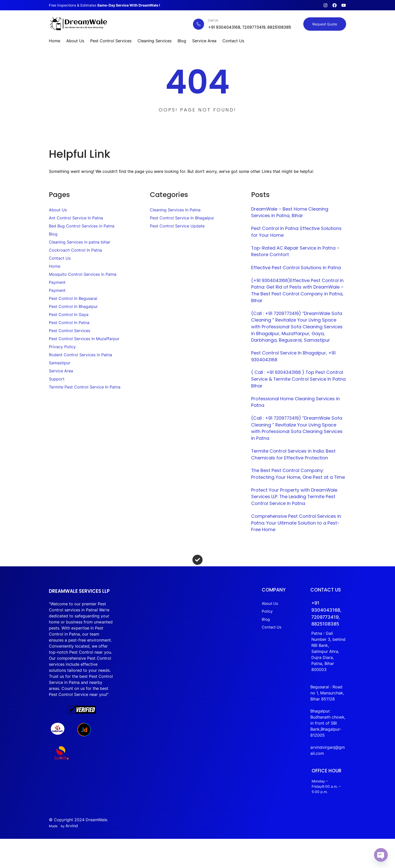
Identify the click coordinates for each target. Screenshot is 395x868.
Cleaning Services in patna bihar (80, 242)
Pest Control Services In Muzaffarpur (84, 339)
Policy (275, 628)
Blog (53, 234)
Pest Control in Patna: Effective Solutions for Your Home (298, 233)
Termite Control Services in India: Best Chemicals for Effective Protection (295, 462)
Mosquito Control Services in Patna (83, 274)
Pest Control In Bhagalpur (73, 306)
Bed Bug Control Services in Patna (82, 226)
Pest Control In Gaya (69, 314)
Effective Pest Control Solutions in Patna (297, 269)
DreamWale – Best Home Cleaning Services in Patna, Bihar (291, 213)
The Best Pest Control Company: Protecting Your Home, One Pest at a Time (293, 486)
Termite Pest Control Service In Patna (85, 387)
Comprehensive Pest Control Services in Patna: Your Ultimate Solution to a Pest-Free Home (298, 540)
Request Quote (325, 24)
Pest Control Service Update (177, 226)
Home (55, 266)
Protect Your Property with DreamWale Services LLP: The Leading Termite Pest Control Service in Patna (296, 513)
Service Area (61, 371)
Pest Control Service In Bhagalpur (182, 218)
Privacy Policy (62, 347)
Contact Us (60, 258)
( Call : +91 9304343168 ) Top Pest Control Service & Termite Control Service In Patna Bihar (299, 385)
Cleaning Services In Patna (175, 210)
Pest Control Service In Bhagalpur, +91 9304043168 (294, 361)
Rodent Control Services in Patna (80, 355)
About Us (58, 210)
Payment (57, 282)
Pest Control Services (70, 331)
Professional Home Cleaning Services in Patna (296, 408)
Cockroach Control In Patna (75, 250)
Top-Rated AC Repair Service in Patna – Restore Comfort (297, 253)
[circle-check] (197, 577)
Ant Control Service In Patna (76, 218)
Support (57, 379)
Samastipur (60, 363)
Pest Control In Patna (69, 323)
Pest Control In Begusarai (73, 298)
